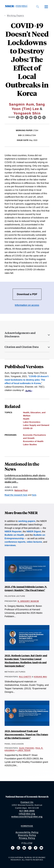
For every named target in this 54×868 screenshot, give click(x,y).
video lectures (34, 542)
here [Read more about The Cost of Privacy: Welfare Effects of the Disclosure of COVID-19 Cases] (34, 495)
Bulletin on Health (14, 535)
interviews (10, 545)
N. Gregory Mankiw (28, 601)
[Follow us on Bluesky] (24, 848)
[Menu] (46, 7)
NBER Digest (34, 531)
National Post (21, 490)
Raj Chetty (25, 677)
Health (26, 419)
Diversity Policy (27, 835)
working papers (27, 521)
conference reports (15, 542)
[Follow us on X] (13, 848)
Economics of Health (33, 441)
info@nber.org (27, 814)
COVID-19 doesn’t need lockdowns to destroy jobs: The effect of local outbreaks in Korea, (27, 380)
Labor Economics (32, 422)
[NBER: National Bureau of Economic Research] (17, 7)
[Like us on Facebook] (36, 848)
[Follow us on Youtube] (41, 848)
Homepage (27, 826)
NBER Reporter (13, 531)
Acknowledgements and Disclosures (20, 335)
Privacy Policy (27, 838)
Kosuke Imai (40, 677)
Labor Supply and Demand (36, 425)
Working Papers (15, 15)
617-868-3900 (27, 811)
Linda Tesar (24, 750)
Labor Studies (30, 444)
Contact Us (27, 802)
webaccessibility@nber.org (27, 817)
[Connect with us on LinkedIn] (18, 848)
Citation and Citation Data (22, 347)
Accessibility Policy (27, 832)
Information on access (27, 305)
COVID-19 (28, 428)
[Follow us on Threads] (30, 848)
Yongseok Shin (27, 113)
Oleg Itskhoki (27, 748)
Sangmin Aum (21, 104)
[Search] (38, 7)
